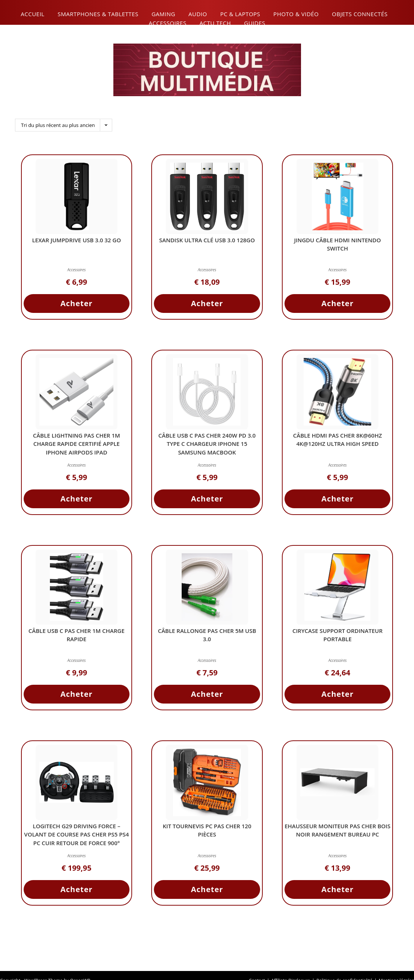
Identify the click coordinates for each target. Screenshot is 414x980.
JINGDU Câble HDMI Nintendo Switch (337, 246)
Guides (254, 23)
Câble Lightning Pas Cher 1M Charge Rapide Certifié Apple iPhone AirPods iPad (77, 445)
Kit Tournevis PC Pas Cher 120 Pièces (207, 832)
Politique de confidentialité (344, 969)
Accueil (32, 14)
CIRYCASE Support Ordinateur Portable (337, 636)
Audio (198, 14)
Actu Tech (215, 23)
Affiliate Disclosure (291, 969)
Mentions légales (396, 969)
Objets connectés (360, 14)
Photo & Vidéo (296, 14)
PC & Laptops (240, 14)
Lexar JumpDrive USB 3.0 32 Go (76, 242)
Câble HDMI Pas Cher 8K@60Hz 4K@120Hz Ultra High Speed (338, 441)
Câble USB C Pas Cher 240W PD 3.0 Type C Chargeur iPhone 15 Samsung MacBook (207, 445)
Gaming (163, 14)
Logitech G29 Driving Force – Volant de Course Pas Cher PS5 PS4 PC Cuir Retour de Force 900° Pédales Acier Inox (76, 840)
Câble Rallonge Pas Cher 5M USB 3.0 (207, 636)
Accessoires (167, 23)
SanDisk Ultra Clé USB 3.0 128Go (207, 242)
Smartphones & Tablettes (98, 14)
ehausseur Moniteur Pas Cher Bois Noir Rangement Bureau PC (337, 832)
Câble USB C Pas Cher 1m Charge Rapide (77, 636)
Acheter (77, 305)
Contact (257, 969)
